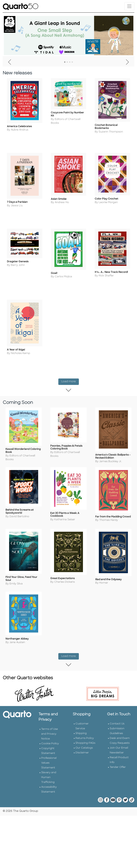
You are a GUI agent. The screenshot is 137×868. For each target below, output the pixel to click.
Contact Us (117, 693)
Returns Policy (85, 707)
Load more (70, 365)
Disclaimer (82, 721)
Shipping (81, 702)
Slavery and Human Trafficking (49, 746)
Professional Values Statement (49, 732)
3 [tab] (70, 62)
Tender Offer (118, 736)
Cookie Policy (50, 712)
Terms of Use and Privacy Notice (50, 703)
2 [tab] (67, 62)
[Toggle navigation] (129, 6)
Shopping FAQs (85, 712)
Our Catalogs (84, 717)
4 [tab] (72, 62)
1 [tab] (65, 62)
